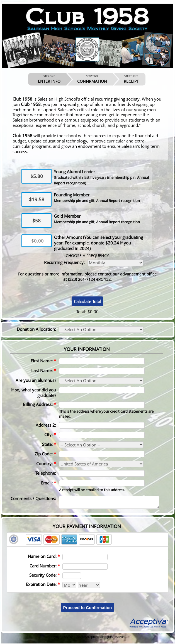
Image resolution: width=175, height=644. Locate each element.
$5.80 (37, 176)
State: (49, 444)
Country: (46, 464)
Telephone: (46, 473)
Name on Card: (44, 559)
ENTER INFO (49, 79)
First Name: (43, 361)
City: (50, 434)
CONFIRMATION (92, 79)
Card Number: (45, 568)
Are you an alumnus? (36, 380)
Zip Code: (45, 454)
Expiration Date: (43, 587)
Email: (48, 483)
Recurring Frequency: (64, 262)
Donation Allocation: (36, 329)
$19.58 (37, 199)
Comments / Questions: (33, 498)
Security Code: (45, 578)
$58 (37, 221)
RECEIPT (131, 79)
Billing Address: (39, 404)
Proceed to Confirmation (87, 610)
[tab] (87, 542)
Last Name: (44, 370)
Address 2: (46, 425)
